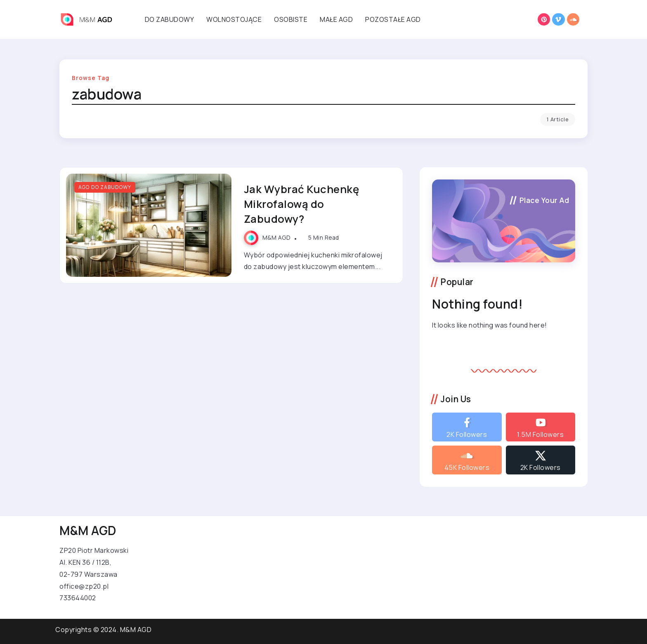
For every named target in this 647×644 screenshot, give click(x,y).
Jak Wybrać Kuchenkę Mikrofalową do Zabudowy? (302, 204)
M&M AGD (277, 238)
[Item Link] (149, 225)
